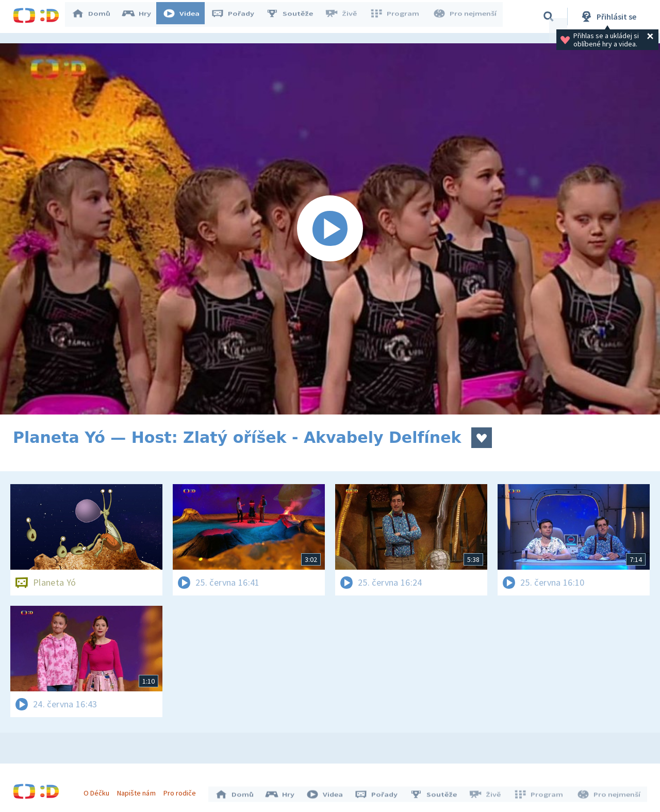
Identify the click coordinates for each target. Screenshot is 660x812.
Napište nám (139, 790)
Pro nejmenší (466, 16)
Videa (186, 16)
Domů (96, 16)
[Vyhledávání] (549, 16)
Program (398, 16)
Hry (142, 16)
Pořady (238, 16)
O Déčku (99, 790)
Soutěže (294, 16)
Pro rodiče (182, 790)
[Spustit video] (330, 229)
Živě (345, 16)
